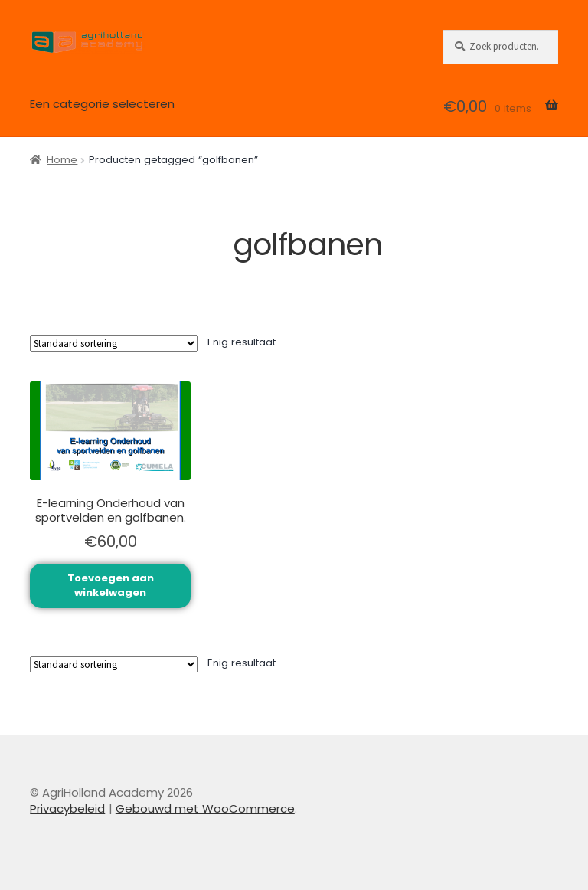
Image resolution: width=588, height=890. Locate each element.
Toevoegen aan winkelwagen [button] (111, 585)
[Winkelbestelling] (114, 344)
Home (62, 160)
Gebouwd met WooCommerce (205, 808)
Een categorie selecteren (102, 104)
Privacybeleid (67, 808)
